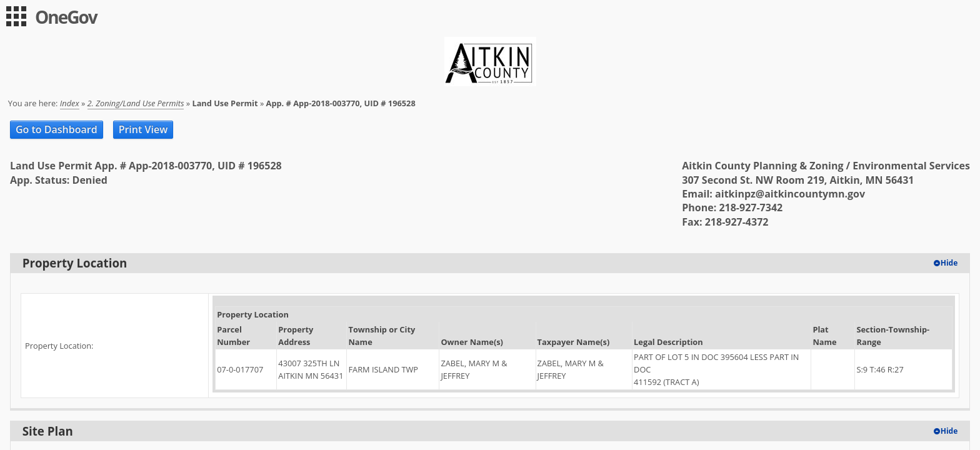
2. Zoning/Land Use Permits (136, 103)
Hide (949, 263)
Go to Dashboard (57, 129)
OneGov (66, 17)
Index (70, 103)
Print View (143, 129)
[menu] (16, 16)
